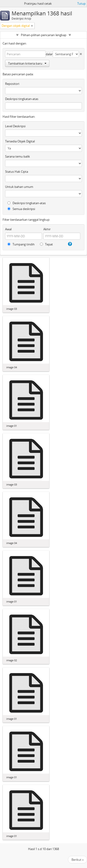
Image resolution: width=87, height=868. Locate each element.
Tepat (46, 244)
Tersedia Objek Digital (20, 141)
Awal (8, 229)
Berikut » (77, 860)
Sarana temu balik (18, 156)
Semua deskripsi (21, 209)
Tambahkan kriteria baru (27, 63)
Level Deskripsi (15, 126)
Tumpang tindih (21, 244)
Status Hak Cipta (17, 172)
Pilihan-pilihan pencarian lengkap (44, 35)
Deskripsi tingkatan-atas (22, 99)
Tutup (81, 3)
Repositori (12, 84)
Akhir (47, 229)
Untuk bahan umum (19, 187)
